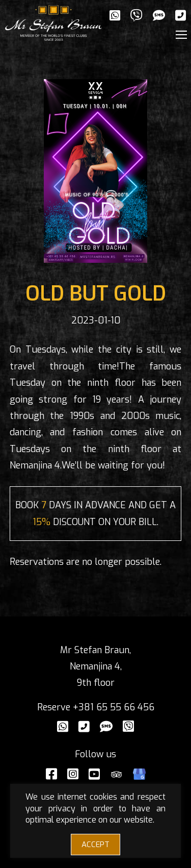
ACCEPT (95, 845)
